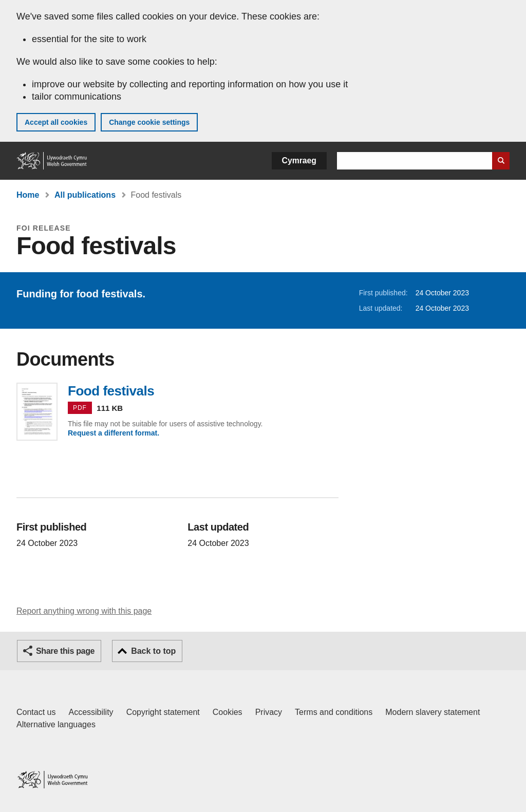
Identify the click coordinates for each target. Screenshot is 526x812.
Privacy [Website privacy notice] (269, 712)
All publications (85, 195)
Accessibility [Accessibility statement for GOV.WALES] (91, 712)
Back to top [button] (153, 651)
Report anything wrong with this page (84, 611)
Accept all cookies (56, 122)
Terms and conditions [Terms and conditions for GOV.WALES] (334, 712)
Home (28, 195)
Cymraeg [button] (299, 160)
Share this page (65, 651)
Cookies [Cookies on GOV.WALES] (228, 712)
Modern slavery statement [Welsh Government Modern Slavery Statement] (433, 712)
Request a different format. (114, 433)
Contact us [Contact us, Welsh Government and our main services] (36, 712)
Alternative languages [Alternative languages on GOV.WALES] (56, 724)
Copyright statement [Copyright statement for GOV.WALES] (163, 712)
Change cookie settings (149, 122)
